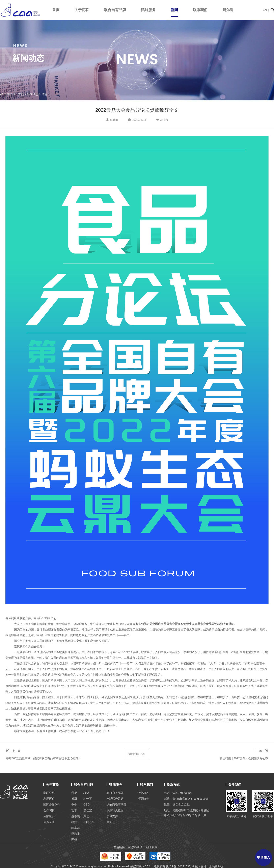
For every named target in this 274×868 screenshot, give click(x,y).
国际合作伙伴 (52, 804)
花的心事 (89, 822)
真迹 (86, 816)
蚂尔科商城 (135, 847)
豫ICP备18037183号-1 (180, 866)
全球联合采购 (115, 799)
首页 (56, 10)
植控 (74, 822)
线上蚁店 (152, 847)
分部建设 (49, 816)
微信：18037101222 (177, 804)
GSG (87, 804)
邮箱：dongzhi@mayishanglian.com (187, 799)
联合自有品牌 (115, 10)
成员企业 (49, 822)
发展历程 (49, 799)
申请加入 (264, 857)
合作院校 (49, 810)
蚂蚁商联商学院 (116, 804)
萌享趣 (76, 828)
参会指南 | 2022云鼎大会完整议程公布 (244, 758)
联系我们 (200, 10)
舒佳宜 (88, 810)
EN (265, 10)
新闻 (174, 12)
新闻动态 (32, 94)
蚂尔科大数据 (115, 810)
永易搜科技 (216, 866)
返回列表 (137, 754)
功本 (74, 810)
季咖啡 (76, 834)
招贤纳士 (143, 799)
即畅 (74, 840)
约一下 (88, 799)
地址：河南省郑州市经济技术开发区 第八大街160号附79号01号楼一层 (187, 813)
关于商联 (82, 10)
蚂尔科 (228, 10)
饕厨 (74, 799)
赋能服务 (148, 10)
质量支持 (112, 816)
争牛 (74, 804)
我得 (74, 793)
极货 (86, 793)
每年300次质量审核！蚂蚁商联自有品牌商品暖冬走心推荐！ (44, 758)
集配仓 (111, 822)
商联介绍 (49, 793)
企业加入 (143, 793)
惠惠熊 (76, 816)
